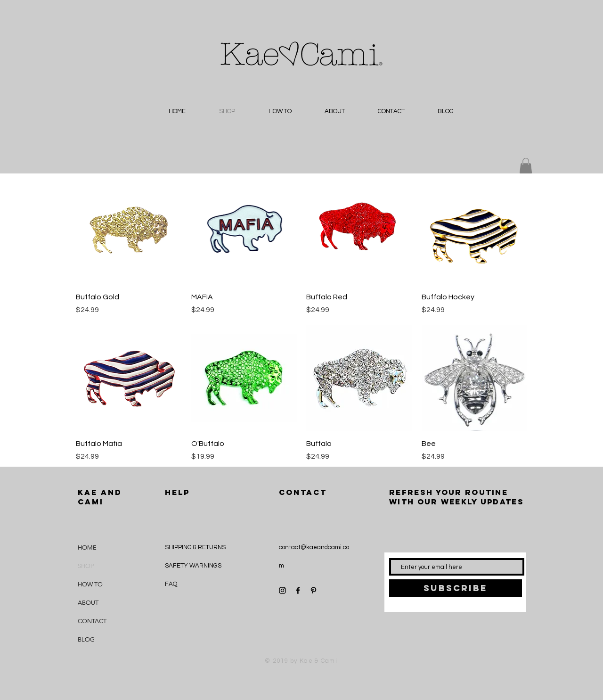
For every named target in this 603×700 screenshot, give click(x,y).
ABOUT (88, 603)
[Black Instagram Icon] (282, 590)
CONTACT (92, 621)
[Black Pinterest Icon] (314, 590)
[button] (526, 166)
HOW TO (90, 584)
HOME (87, 548)
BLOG (86, 639)
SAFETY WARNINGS (193, 566)
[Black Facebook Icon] (298, 590)
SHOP (86, 566)
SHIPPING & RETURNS (195, 547)
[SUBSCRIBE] (456, 588)
